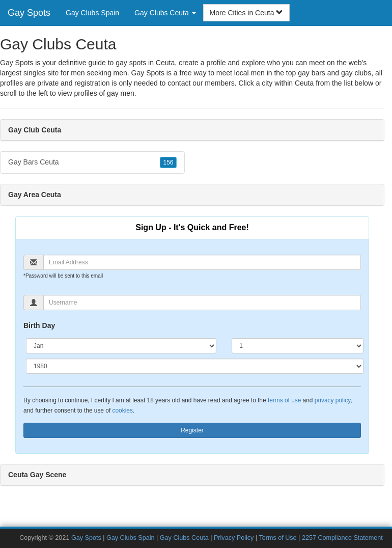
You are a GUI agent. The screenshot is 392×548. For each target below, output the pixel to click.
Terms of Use (277, 538)
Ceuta (304, 83)
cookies (123, 410)
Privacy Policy (234, 538)
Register (192, 430)
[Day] (298, 346)
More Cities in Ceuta (247, 13)
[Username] (202, 303)
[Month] (121, 346)
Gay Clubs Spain (92, 13)
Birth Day (39, 325)
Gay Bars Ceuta (92, 162)
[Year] (195, 366)
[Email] (202, 262)
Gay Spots (29, 13)
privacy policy (332, 400)
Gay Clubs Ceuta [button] (165, 13)
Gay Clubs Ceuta (184, 538)
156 (168, 162)
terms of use (284, 400)
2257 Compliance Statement (342, 538)
